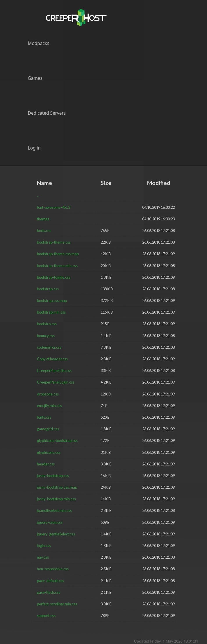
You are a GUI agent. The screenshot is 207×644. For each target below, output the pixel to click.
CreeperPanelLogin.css (56, 382)
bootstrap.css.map (52, 301)
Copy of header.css (52, 359)
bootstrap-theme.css (54, 242)
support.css (46, 616)
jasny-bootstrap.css (53, 476)
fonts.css (44, 417)
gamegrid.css (48, 429)
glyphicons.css (49, 452)
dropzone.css (48, 394)
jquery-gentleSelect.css (56, 534)
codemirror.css (49, 347)
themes (43, 219)
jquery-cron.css (50, 522)
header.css (46, 464)
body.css (44, 231)
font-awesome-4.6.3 (53, 207)
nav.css (43, 557)
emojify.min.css (49, 406)
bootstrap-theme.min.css (57, 266)
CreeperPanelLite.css (54, 370)
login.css (44, 546)
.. (38, 195)
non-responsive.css (53, 569)
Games (35, 78)
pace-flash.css (49, 592)
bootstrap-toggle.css (54, 277)
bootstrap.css (48, 289)
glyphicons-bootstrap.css (57, 440)
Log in (34, 148)
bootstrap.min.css (51, 312)
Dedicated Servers (47, 113)
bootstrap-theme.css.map (58, 254)
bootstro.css (47, 324)
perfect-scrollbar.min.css (57, 604)
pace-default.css (50, 581)
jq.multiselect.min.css (54, 510)
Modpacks (39, 43)
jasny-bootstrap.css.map (57, 487)
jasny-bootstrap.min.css (56, 499)
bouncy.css (46, 336)
